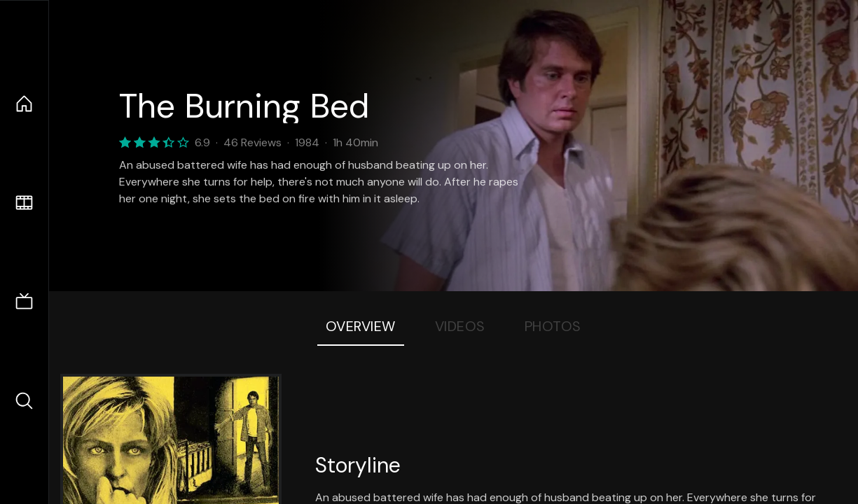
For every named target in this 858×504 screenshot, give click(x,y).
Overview (361, 326)
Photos (553, 326)
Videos (460, 326)
